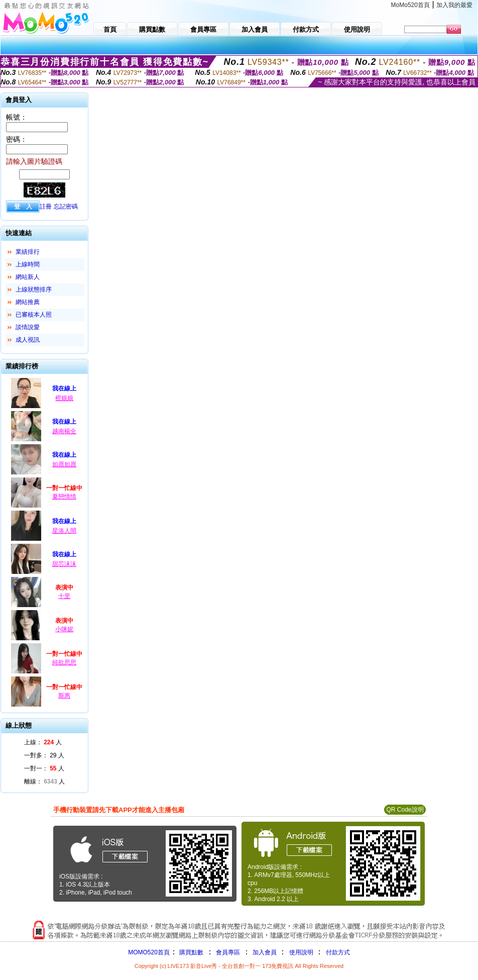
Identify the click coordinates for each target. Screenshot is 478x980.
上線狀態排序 (34, 289)
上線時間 (28, 264)
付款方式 (338, 952)
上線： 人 (43, 742)
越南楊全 (64, 431)
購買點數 (191, 952)
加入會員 (265, 952)
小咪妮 (64, 629)
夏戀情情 (64, 497)
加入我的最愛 (454, 5)
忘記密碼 (66, 207)
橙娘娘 (64, 398)
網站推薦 (28, 302)
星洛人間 (64, 531)
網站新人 (28, 277)
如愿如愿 (64, 464)
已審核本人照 (34, 315)
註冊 (46, 207)
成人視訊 (28, 340)
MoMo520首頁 (410, 5)
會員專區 (228, 952)
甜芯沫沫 (64, 564)
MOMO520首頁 (149, 952)
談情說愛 (28, 327)
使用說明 (301, 952)
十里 (64, 596)
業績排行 (28, 252)
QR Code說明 (405, 810)
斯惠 (64, 696)
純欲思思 (64, 662)
